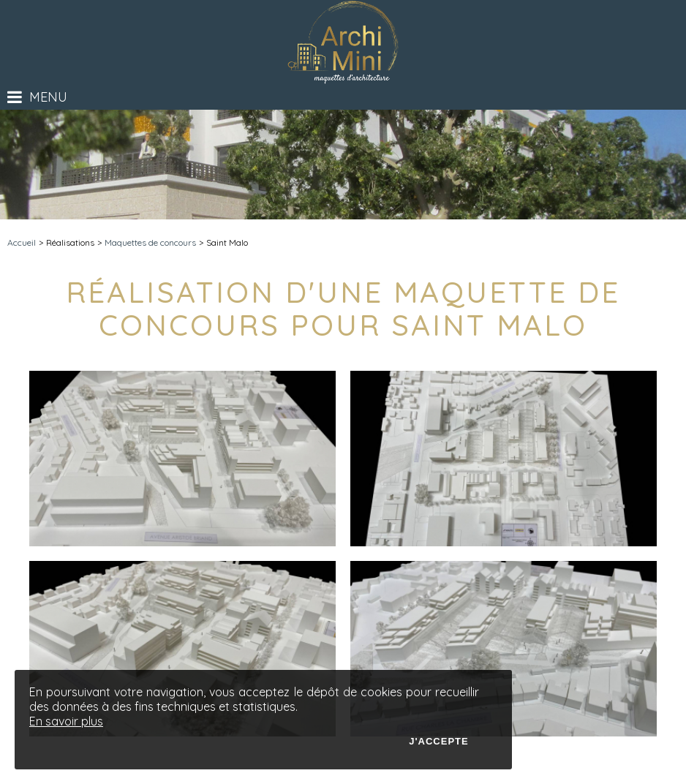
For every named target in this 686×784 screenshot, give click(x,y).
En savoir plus (66, 721)
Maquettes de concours (150, 242)
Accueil (22, 242)
